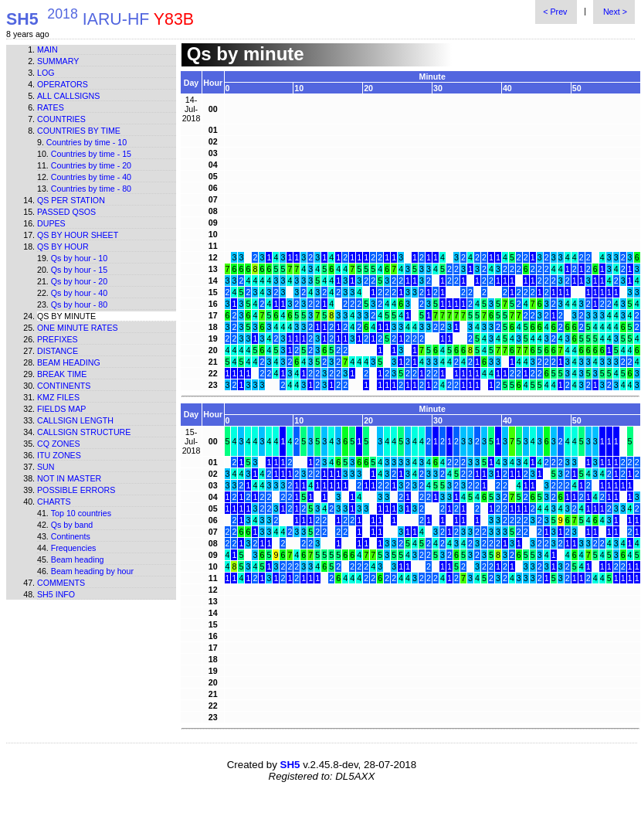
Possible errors (76, 490)
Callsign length (75, 420)
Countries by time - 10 (86, 142)
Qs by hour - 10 (79, 258)
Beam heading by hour (92, 571)
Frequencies (74, 548)
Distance (58, 351)
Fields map (61, 409)
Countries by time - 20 (91, 165)
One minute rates (78, 328)
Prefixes (58, 339)
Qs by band (72, 525)
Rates (51, 107)
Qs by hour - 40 (79, 293)
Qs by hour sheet (78, 235)
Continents (64, 386)
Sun (46, 467)
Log (46, 73)
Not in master (69, 478)
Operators (63, 84)
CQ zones (59, 444)
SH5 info (56, 594)
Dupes (51, 223)
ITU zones (59, 455)
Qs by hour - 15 (79, 270)
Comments (61, 583)
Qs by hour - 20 (79, 281)
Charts (54, 502)
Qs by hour (63, 247)
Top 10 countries (81, 513)
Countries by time (79, 131)
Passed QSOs (66, 212)
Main (47, 49)
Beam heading (69, 362)
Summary (58, 61)
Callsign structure (84, 432)
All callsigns (68, 96)
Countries (61, 119)
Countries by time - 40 (91, 177)
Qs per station (71, 200)
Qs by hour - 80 (79, 304)
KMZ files (58, 397)
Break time (62, 374)
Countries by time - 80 (91, 189)
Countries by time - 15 (91, 154)
